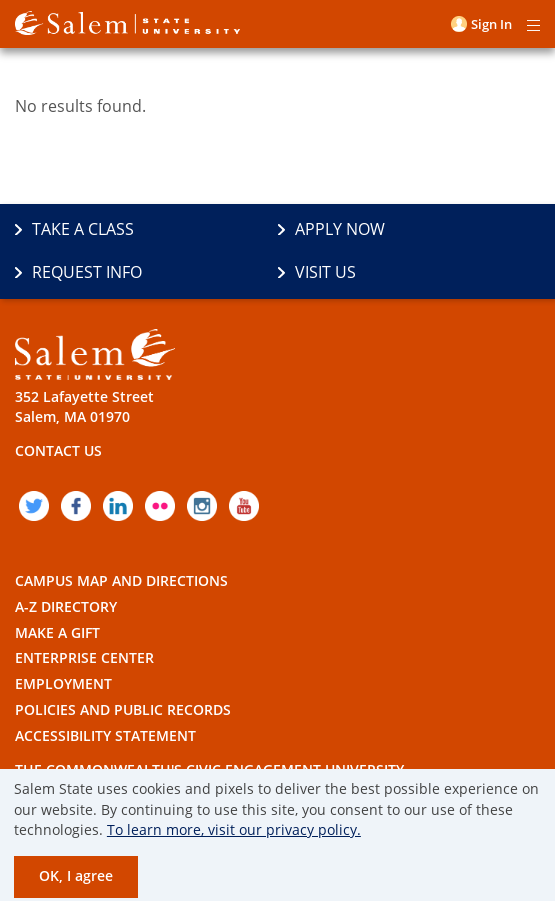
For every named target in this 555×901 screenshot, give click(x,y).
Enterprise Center (84, 657)
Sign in (491, 24)
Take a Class (83, 229)
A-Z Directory (66, 606)
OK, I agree (76, 875)
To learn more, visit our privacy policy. (234, 829)
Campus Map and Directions (121, 580)
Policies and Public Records (123, 709)
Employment (63, 683)
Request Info (87, 272)
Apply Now (340, 229)
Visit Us (325, 272)
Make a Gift (57, 632)
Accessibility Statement (105, 735)
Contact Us (58, 450)
